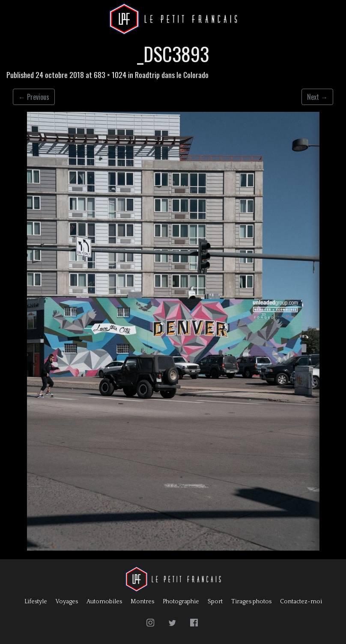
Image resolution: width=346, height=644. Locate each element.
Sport (215, 602)
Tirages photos (251, 602)
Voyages (67, 602)
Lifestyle (36, 602)
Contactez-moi (301, 602)
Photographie (181, 602)
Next (317, 97)
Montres (142, 602)
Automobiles (104, 602)
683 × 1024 (110, 75)
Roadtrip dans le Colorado (172, 75)
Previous (34, 97)
